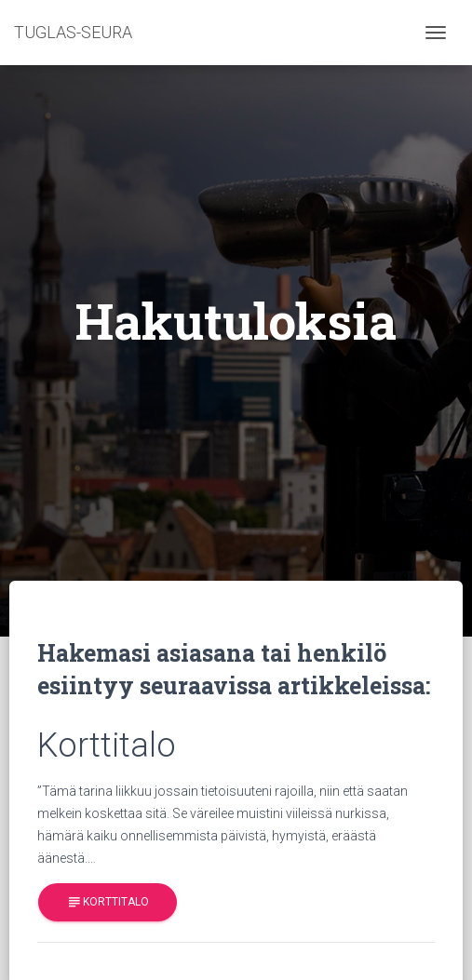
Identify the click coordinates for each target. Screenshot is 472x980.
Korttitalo (108, 902)
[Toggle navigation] (436, 33)
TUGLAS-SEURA (73, 32)
